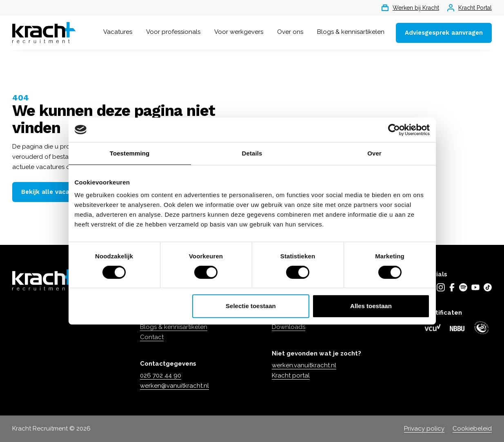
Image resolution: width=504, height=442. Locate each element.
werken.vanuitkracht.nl (304, 365)
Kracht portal (291, 375)
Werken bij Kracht (410, 8)
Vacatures (118, 32)
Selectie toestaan (251, 306)
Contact (152, 337)
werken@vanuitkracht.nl (174, 386)
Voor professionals (173, 32)
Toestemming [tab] (130, 153)
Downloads (289, 327)
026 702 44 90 (161, 375)
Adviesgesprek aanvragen (444, 33)
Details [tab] (252, 153)
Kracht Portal (470, 8)
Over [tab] (374, 153)
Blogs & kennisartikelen (351, 32)
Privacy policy (424, 429)
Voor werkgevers (239, 32)
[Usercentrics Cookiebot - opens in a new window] (394, 130)
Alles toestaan (371, 306)
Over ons (290, 32)
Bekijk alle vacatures (53, 192)
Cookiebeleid (472, 429)
